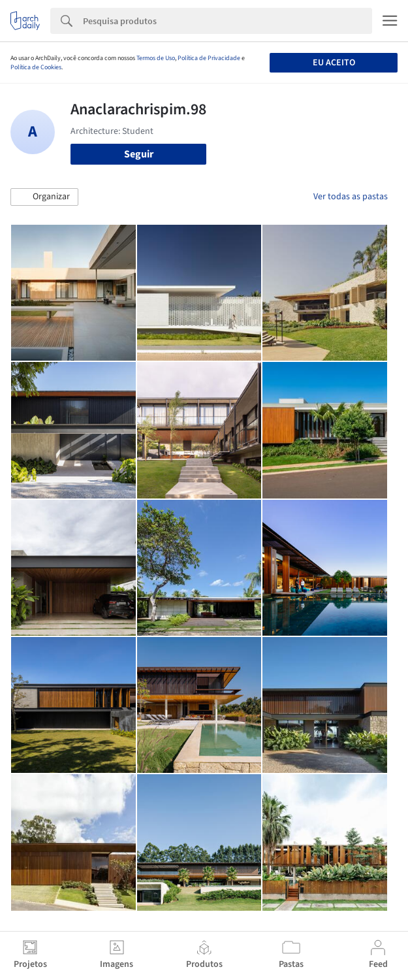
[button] (44, 197)
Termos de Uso (156, 58)
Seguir (139, 154)
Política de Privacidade (209, 58)
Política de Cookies (36, 67)
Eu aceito (334, 63)
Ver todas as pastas (351, 197)
